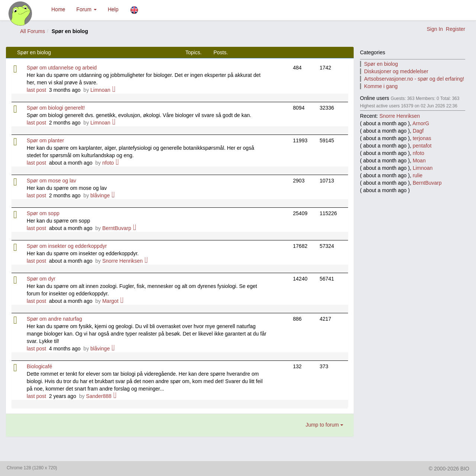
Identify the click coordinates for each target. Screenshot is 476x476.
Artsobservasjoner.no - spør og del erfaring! (414, 79)
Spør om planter (45, 140)
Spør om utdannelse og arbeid (62, 68)
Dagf (418, 131)
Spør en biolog (381, 64)
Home (58, 9)
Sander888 (99, 396)
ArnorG (421, 123)
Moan (419, 161)
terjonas (422, 138)
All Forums (33, 31)
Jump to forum (324, 425)
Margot (110, 301)
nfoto (108, 163)
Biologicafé (40, 366)
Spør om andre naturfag (54, 319)
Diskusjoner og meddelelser (396, 71)
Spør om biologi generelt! (56, 108)
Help (113, 9)
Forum (86, 9)
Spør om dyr (41, 279)
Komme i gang (381, 86)
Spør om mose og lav (52, 181)
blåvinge (100, 195)
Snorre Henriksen (123, 261)
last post (36, 90)
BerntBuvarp (117, 228)
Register (456, 29)
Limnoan (100, 90)
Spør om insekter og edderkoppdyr (67, 246)
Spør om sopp (43, 213)
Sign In (435, 29)
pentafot (422, 146)
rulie (418, 175)
